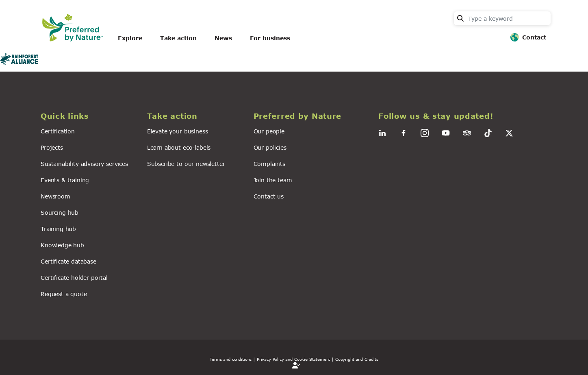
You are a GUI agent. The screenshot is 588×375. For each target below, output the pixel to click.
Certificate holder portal (74, 278)
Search (460, 18)
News (223, 38)
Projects (52, 147)
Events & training (65, 180)
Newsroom (55, 196)
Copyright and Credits (357, 359)
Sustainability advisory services (84, 164)
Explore (130, 38)
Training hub (58, 229)
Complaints (269, 164)
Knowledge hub (62, 245)
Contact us (269, 196)
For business (270, 38)
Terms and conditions (231, 359)
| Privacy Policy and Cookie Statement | (293, 359)
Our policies (270, 147)
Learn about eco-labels (179, 147)
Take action (178, 38)
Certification (58, 131)
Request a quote (64, 294)
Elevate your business (178, 131)
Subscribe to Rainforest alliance (3, 68)
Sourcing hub (60, 213)
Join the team (273, 180)
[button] (89, 116)
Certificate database (68, 261)
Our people (269, 131)
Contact (534, 37)
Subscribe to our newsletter (186, 164)
